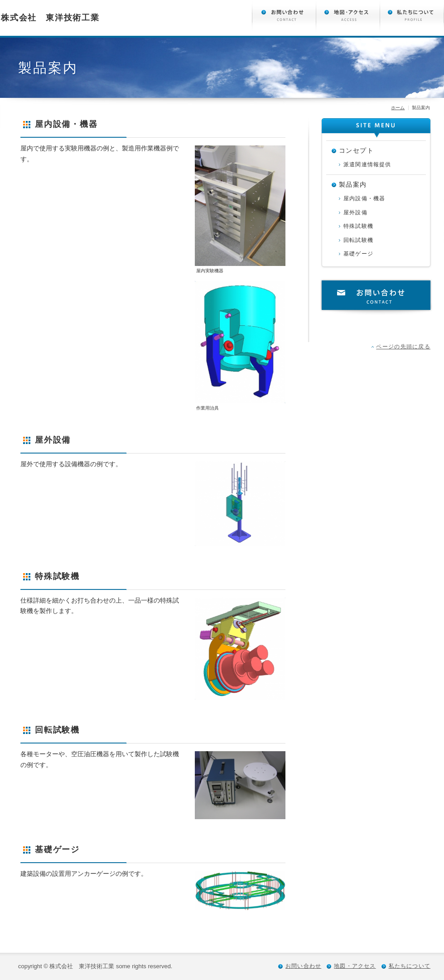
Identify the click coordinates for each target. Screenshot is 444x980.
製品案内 (353, 184)
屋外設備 (355, 212)
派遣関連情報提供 (367, 164)
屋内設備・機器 (364, 198)
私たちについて (410, 966)
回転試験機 (358, 240)
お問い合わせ (376, 297)
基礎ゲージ (358, 254)
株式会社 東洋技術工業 (50, 18)
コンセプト (356, 150)
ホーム (398, 108)
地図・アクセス (355, 966)
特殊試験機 (358, 226)
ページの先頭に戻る (403, 347)
